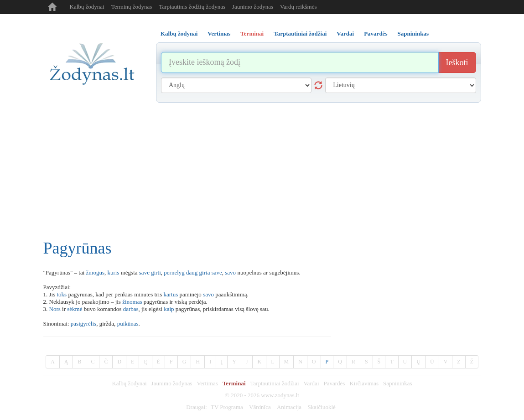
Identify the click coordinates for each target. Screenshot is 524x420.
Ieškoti (457, 62)
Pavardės (335, 383)
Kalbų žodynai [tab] (179, 34)
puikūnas (128, 324)
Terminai (234, 383)
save (144, 272)
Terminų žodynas (132, 7)
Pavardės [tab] (376, 34)
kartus (171, 294)
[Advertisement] (262, 171)
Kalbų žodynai (87, 7)
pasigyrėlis (83, 324)
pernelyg (174, 272)
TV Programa (227, 407)
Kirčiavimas (364, 383)
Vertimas (208, 383)
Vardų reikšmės (298, 7)
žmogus (95, 272)
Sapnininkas (398, 383)
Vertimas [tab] (219, 34)
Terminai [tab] (252, 34)
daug (192, 272)
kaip (169, 309)
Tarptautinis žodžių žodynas (192, 7)
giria (205, 272)
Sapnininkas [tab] (413, 34)
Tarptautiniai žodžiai (275, 383)
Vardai (311, 383)
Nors (55, 309)
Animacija (289, 407)
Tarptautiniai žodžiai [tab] (300, 34)
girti (156, 272)
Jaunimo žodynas (253, 7)
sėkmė (75, 309)
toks (62, 294)
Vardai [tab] (345, 34)
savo (230, 272)
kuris (113, 272)
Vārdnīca (260, 407)
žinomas (132, 302)
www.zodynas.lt (280, 395)
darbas (131, 309)
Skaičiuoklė (321, 407)
